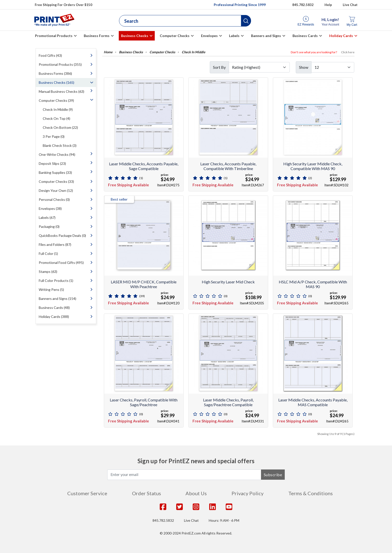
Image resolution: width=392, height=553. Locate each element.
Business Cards (305, 36)
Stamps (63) (48, 271)
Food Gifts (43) (50, 55)
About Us (196, 493)
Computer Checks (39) (56, 100)
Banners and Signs (266, 36)
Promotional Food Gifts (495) (61, 262)
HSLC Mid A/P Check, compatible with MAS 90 (313, 284)
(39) (142, 296)
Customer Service (87, 493)
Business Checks (135, 36)
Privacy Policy (247, 493)
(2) (310, 178)
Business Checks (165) (56, 82)
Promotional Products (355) (60, 64)
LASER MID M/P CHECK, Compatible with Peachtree (144, 284)
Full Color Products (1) (56, 281)
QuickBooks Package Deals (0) (62, 235)
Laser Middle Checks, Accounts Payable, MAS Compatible (313, 402)
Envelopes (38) (50, 208)
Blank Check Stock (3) (60, 145)
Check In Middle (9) (58, 109)
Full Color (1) (48, 253)
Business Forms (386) (55, 73)
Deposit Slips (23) (52, 163)
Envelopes (209, 36)
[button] (246, 21)
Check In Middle (193, 52)
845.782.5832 (163, 520)
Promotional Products (54, 36)
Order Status (146, 493)
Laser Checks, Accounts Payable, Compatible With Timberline (228, 166)
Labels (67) (47, 217)
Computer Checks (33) (56, 181)
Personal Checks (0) (54, 199)
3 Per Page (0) (54, 136)
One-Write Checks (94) (57, 154)
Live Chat (350, 5)
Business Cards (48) (54, 308)
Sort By (219, 67)
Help (328, 5)
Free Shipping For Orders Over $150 (63, 5)
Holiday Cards (341, 36)
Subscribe (273, 475)
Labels (234, 36)
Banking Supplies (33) (55, 172)
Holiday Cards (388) (54, 317)
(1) (141, 178)
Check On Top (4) (56, 118)
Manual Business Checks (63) (61, 91)
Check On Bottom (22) (60, 127)
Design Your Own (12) (56, 190)
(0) (226, 296)
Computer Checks (175, 36)
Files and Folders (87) (55, 244)
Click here (348, 52)
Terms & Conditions (310, 493)
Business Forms (97, 36)
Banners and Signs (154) (57, 299)
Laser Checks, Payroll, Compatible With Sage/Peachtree (144, 402)
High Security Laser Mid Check (228, 282)
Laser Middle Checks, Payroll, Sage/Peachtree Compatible (228, 402)
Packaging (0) (49, 226)
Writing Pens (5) (51, 290)
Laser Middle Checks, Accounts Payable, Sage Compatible (144, 166)
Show (304, 67)
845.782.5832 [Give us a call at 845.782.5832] (303, 5)
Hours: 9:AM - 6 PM (224, 520)
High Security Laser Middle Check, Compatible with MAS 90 (313, 166)
